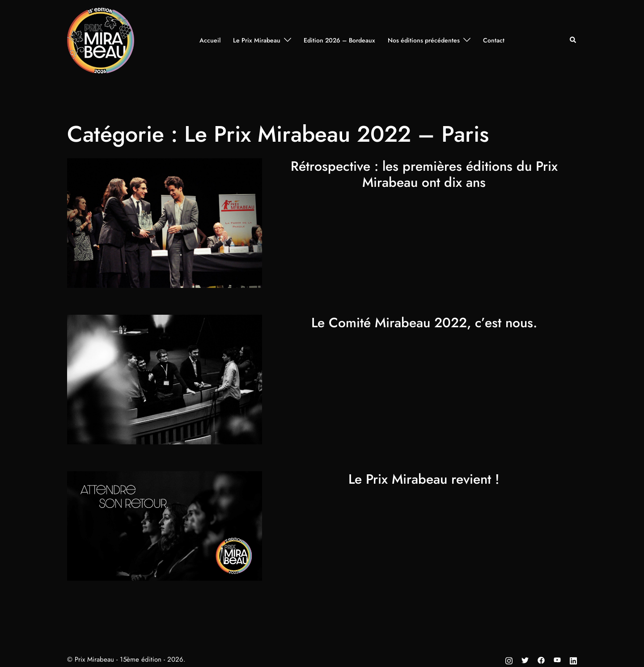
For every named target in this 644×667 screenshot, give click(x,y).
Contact (494, 40)
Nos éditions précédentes (424, 40)
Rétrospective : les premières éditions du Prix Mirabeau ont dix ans (424, 174)
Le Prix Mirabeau (257, 40)
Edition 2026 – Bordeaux (339, 40)
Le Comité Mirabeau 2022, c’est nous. (424, 323)
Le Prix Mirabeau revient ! (424, 479)
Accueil (210, 40)
